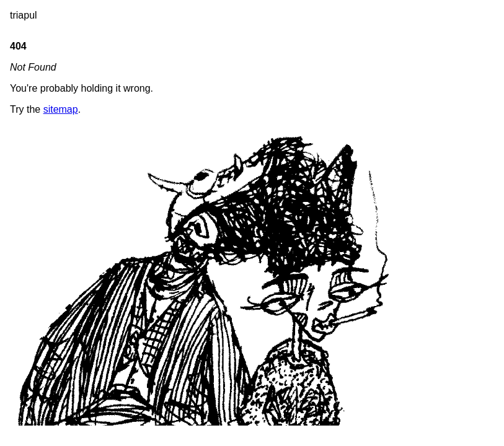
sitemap (61, 109)
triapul (24, 15)
